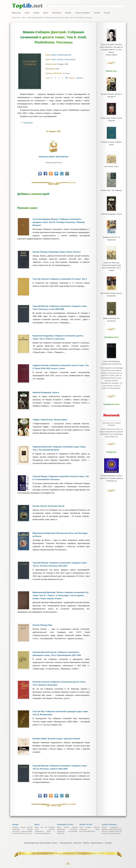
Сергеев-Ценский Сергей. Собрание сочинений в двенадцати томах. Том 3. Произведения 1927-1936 (57, 654)
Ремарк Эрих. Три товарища (111, 181)
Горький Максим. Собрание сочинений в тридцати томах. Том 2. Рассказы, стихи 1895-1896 (60, 308)
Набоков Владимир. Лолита (46, 393)
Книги (27, 13)
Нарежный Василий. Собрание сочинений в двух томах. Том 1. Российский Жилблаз (59, 448)
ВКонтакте (78, 843)
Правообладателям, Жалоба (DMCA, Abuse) (41, 843)
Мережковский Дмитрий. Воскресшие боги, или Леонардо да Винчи (60, 535)
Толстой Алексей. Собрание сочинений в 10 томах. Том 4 (60, 279)
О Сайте (107, 13)
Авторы (36, 13)
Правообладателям (54, 163)
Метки (46, 13)
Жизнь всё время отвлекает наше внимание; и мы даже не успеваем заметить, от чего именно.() (111, 48)
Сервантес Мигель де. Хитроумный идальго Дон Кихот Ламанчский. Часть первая (111, 251)
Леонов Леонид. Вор (42, 625)
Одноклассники (96, 843)
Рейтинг (68, 13)
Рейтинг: (49, 73)
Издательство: (51, 64)
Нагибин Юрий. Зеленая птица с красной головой (56, 739)
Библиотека (16, 13)
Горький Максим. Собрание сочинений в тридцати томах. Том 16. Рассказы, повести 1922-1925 (60, 767)
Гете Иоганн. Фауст (111, 159)
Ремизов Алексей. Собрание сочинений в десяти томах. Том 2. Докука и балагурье (59, 683)
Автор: (48, 55)
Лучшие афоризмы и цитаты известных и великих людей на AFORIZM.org (111, 447)
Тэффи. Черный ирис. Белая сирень (50, 420)
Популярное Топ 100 (65, 824)
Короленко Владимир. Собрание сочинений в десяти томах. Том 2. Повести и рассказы (58, 337)
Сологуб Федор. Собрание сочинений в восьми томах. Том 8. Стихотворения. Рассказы (61, 478)
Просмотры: (50, 69)
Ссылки (97, 13)
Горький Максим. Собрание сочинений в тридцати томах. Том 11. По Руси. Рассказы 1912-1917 (60, 564)
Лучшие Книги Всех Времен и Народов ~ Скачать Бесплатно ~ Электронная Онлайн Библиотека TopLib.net (70, 853)
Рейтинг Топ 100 (86, 824)
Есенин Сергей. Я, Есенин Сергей (48, 506)
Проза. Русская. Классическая (64, 59)
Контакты (108, 843)
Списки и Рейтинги (83, 13)
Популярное (57, 13)
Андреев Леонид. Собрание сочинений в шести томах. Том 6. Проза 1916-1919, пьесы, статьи (61, 367)
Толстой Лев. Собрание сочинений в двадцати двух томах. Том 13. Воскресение (61, 713)
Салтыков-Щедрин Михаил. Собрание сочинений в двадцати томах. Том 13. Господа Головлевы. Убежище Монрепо (59, 222)
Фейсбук (86, 843)
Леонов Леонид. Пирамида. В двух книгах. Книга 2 (57, 252)
